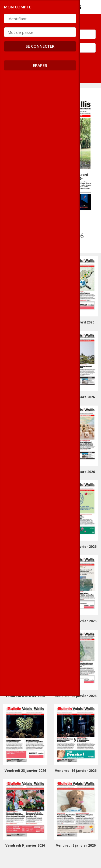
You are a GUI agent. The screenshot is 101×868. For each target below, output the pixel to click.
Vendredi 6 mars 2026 (25, 547)
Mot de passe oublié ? (25, 59)
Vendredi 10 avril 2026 (76, 322)
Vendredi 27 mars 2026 (76, 397)
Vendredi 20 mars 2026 (25, 472)
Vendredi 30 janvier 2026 (76, 696)
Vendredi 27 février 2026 (76, 547)
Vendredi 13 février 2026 (76, 621)
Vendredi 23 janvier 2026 (25, 771)
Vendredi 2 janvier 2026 (76, 845)
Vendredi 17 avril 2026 (25, 322)
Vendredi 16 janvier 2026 (76, 771)
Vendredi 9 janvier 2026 (25, 845)
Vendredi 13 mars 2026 (76, 472)
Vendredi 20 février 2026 (25, 621)
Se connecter (22, 73)
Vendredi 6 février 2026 (25, 696)
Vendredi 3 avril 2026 (25, 397)
